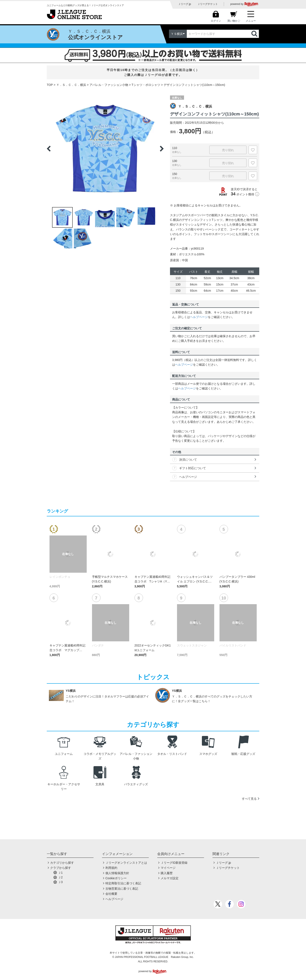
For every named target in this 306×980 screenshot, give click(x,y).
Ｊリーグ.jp (185, 4)
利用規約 (111, 868)
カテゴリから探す (62, 863)
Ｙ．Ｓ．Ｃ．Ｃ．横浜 (71, 85)
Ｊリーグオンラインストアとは (126, 863)
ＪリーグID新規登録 (174, 863)
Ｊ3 (60, 882)
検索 (255, 34)
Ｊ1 (60, 873)
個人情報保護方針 (117, 873)
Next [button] (162, 149)
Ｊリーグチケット (208, 4)
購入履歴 (167, 873)
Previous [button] (49, 149)
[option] (105, 149)
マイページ (168, 868)
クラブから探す (61, 868)
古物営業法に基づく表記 (122, 889)
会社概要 (111, 894)
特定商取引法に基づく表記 (123, 883)
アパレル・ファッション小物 (109, 85)
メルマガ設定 (170, 878)
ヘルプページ (199, 317)
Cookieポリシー (116, 878)
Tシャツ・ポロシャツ (146, 85)
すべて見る (249, 799)
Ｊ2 (60, 877)
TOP (50, 85)
